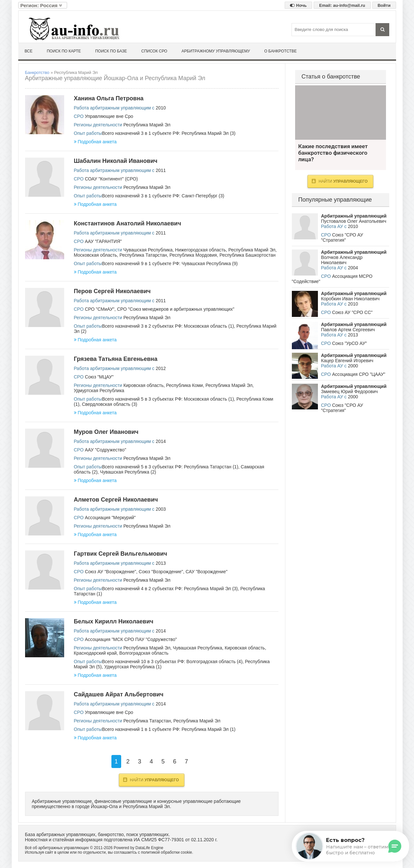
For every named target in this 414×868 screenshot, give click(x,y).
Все (29, 51)
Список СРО (154, 51)
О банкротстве (280, 51)
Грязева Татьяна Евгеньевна (116, 359)
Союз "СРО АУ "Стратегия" (342, 237)
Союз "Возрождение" (161, 572)
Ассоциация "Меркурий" (110, 518)
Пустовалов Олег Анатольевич (354, 221)
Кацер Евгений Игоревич (347, 361)
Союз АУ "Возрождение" (110, 572)
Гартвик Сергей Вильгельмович (121, 554)
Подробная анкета (95, 142)
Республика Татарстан (143, 255)
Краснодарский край (95, 653)
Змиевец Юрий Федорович (350, 391)
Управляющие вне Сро (109, 116)
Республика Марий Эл (147, 125)
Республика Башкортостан (248, 255)
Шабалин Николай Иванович (116, 161)
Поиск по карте (64, 51)
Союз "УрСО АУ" (349, 343)
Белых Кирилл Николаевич (114, 621)
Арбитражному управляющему (216, 51)
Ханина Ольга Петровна (109, 98)
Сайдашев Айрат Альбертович (119, 694)
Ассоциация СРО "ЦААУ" (358, 374)
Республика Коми (185, 385)
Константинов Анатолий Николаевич (128, 223)
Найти (151, 780)
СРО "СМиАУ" (100, 309)
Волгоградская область (144, 653)
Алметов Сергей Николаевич (116, 500)
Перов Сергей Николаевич (112, 291)
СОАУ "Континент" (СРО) (111, 179)
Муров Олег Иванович (106, 432)
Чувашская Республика (148, 250)
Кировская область (143, 385)
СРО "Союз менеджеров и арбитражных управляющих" (176, 309)
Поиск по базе (111, 51)
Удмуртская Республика (99, 391)
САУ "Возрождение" (207, 572)
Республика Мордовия (193, 255)
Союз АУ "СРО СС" (352, 312)
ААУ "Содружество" (105, 450)
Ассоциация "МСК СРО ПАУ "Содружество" (131, 639)
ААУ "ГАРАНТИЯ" (103, 241)
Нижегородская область (201, 250)
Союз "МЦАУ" (99, 377)
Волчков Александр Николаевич (342, 260)
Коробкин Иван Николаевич (350, 299)
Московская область (95, 255)
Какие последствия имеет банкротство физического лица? (341, 113)
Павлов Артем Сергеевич (348, 330)
